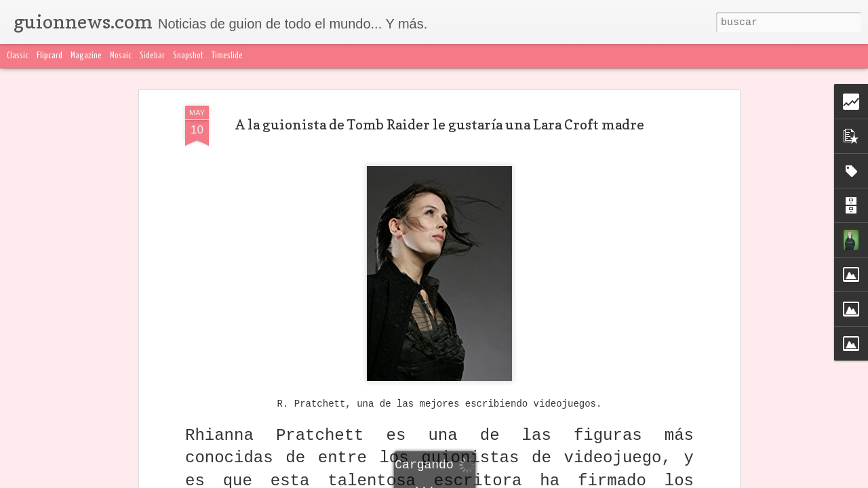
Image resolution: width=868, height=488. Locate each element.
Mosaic (121, 56)
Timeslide (227, 56)
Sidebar (152, 56)
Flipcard (50, 56)
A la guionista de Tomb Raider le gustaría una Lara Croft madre (440, 125)
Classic (18, 56)
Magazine (86, 56)
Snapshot (188, 56)
